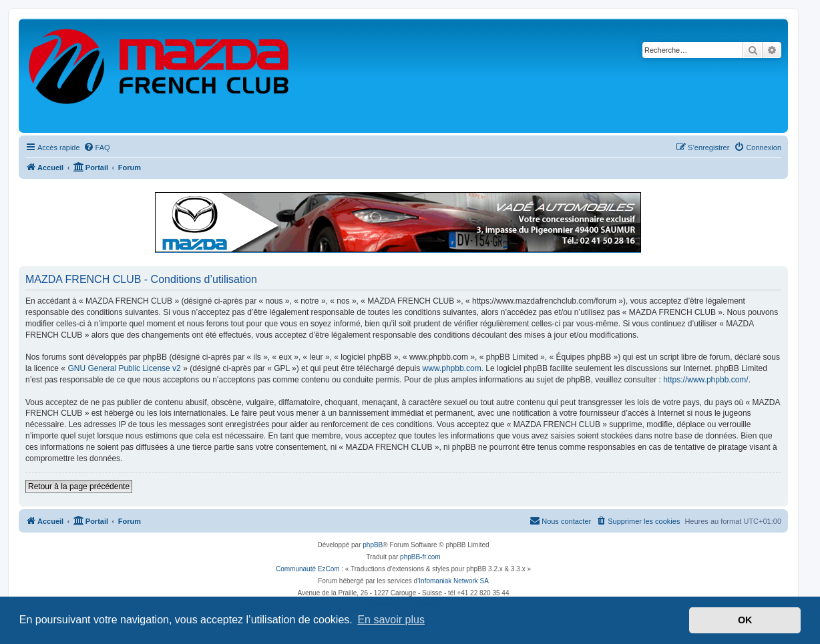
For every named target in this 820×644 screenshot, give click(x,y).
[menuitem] (97, 147)
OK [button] (745, 620)
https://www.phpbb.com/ (705, 380)
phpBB (373, 545)
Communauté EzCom (308, 569)
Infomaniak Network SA (454, 581)
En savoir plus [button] (391, 620)
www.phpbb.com (452, 368)
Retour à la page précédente (79, 487)
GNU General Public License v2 (124, 368)
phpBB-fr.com (420, 557)
